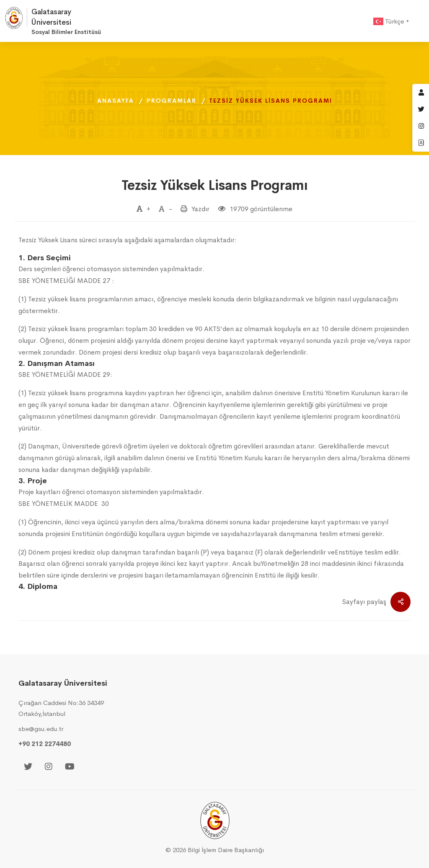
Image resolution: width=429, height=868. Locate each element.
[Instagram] (49, 767)
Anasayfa (116, 101)
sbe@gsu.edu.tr (41, 729)
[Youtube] (70, 767)
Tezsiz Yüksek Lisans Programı (215, 185)
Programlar (172, 101)
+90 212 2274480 (45, 744)
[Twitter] (28, 767)
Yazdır (200, 209)
